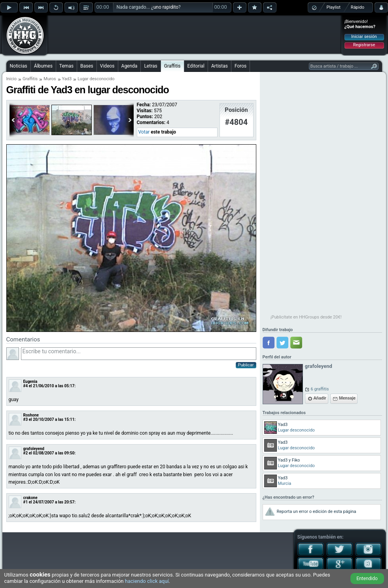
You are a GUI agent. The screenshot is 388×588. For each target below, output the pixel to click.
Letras (150, 66)
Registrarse (364, 45)
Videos (107, 66)
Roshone (31, 415)
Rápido (358, 7)
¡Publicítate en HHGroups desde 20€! (306, 317)
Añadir (320, 398)
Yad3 (67, 79)
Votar (144, 132)
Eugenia (30, 382)
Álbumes (43, 66)
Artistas (220, 66)
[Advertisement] (195, 34)
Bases (87, 66)
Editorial (196, 66)
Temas (66, 66)
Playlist (334, 7)
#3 (26, 419)
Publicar (246, 365)
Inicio (11, 79)
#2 (26, 453)
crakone (30, 498)
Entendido (367, 579)
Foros (240, 66)
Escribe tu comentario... (139, 354)
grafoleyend (34, 449)
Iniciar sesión (364, 37)
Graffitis (172, 66)
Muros (50, 79)
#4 (26, 386)
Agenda (130, 66)
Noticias (19, 66)
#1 (26, 502)
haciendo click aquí (147, 581)
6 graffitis (320, 389)
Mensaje (347, 398)
